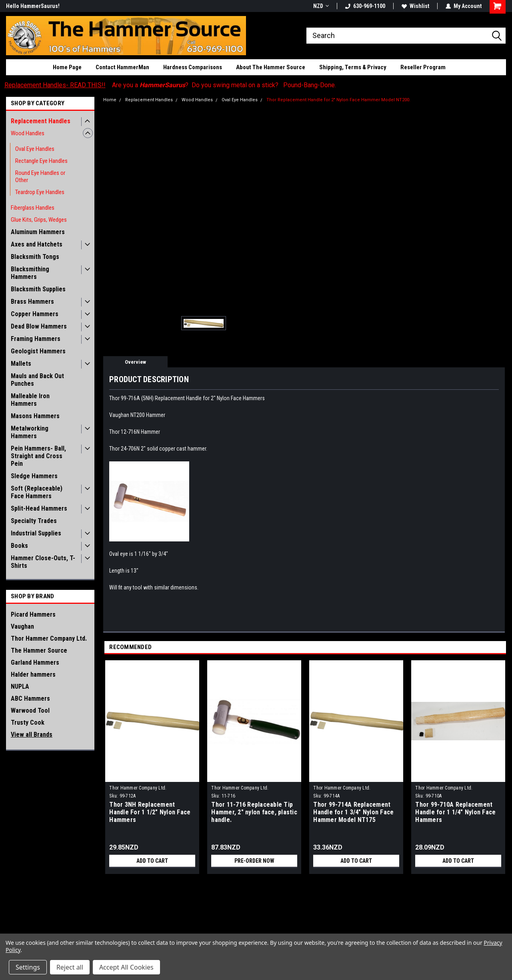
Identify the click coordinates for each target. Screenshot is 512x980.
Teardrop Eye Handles (40, 192)
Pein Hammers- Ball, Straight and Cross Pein (38, 456)
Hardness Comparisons (193, 67)
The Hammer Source (39, 650)
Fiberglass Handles (33, 208)
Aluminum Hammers (38, 232)
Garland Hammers (35, 662)
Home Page (67, 67)
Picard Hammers (33, 614)
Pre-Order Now (254, 861)
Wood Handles (28, 133)
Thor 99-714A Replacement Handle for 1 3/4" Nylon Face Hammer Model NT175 (353, 812)
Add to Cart (152, 861)
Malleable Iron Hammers (30, 400)
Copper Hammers (35, 314)
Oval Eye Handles (35, 149)
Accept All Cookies (126, 967)
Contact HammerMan (122, 67)
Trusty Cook (28, 722)
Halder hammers (33, 674)
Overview (135, 362)
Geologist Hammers (38, 351)
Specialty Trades (34, 521)
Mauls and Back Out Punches (37, 380)
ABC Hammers (30, 698)
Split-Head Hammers (39, 508)
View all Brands (32, 734)
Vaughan (22, 626)
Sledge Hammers (34, 476)
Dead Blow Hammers (39, 326)
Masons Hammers (35, 416)
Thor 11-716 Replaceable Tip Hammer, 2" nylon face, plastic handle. (254, 812)
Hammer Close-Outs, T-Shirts (43, 562)
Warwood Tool (30, 710)
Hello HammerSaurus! (33, 6)
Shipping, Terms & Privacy (353, 67)
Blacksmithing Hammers (30, 273)
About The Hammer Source (271, 67)
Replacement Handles (41, 121)
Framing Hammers (36, 339)
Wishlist (415, 6)
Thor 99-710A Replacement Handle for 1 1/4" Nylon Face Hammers (455, 812)
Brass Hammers (32, 302)
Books (19, 546)
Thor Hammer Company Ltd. (49, 638)
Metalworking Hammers (30, 432)
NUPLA (20, 686)
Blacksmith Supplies (38, 289)
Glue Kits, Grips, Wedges (39, 220)
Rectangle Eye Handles (41, 161)
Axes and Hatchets (37, 244)
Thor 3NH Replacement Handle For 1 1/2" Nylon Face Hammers (150, 812)
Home (110, 100)
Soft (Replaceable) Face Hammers (37, 492)
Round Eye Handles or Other (40, 176)
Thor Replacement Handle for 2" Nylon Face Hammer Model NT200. (338, 100)
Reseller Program (423, 67)
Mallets (21, 364)
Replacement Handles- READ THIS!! (55, 85)
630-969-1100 (365, 6)
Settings (28, 967)
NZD (321, 6)
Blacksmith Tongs (35, 257)
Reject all (70, 967)
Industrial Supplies (36, 533)
